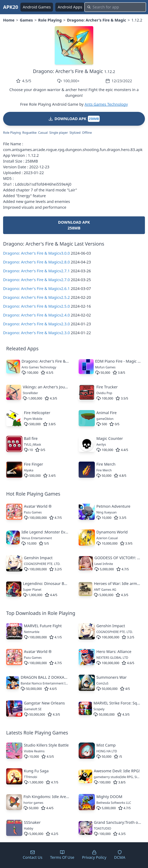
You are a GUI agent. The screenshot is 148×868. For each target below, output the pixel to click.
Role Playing (50, 20)
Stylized (75, 133)
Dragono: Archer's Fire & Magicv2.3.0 (36, 324)
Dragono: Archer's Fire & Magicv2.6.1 (36, 289)
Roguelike (29, 133)
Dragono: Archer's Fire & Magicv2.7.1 (36, 271)
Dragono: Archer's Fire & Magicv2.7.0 (36, 280)
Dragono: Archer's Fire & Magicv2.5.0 (36, 306)
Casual (43, 133)
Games (26, 20)
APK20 (11, 7)
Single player (59, 133)
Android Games (37, 7)
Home (9, 20)
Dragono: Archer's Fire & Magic (97, 20)
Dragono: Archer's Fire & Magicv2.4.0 (36, 315)
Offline (87, 133)
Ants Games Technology (106, 104)
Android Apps (70, 7)
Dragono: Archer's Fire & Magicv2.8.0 (36, 262)
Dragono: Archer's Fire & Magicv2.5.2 (36, 297)
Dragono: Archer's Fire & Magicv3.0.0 (36, 253)
